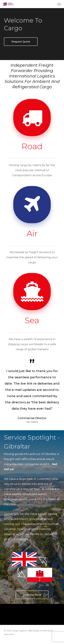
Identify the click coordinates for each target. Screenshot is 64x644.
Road (32, 146)
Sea (32, 320)
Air (32, 233)
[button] (59, 4)
